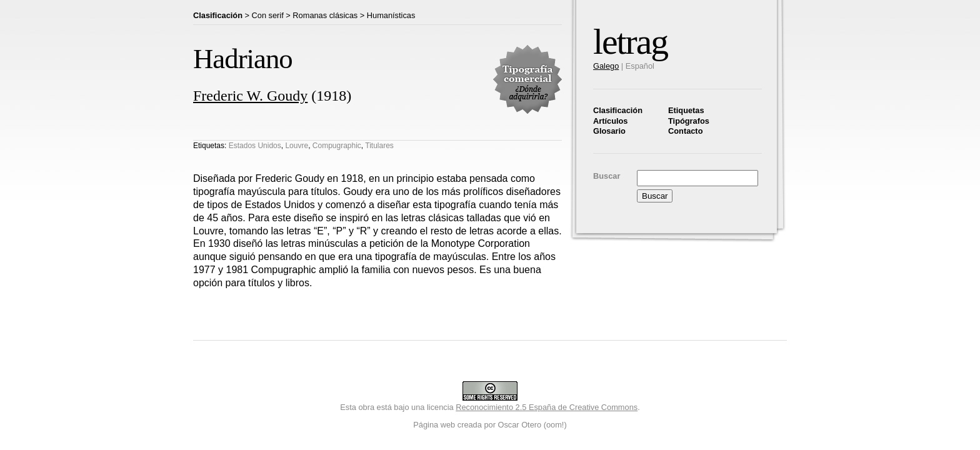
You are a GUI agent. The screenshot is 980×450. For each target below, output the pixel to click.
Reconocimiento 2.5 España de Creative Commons (547, 407)
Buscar (607, 176)
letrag (630, 42)
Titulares (379, 146)
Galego (606, 66)
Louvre (297, 146)
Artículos (610, 121)
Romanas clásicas (325, 15)
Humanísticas (391, 15)
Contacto (685, 131)
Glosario (609, 131)
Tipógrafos (689, 121)
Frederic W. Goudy (250, 96)
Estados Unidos (255, 146)
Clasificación (618, 110)
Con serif (268, 15)
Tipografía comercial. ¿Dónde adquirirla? (527, 79)
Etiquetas (686, 110)
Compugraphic (337, 146)
